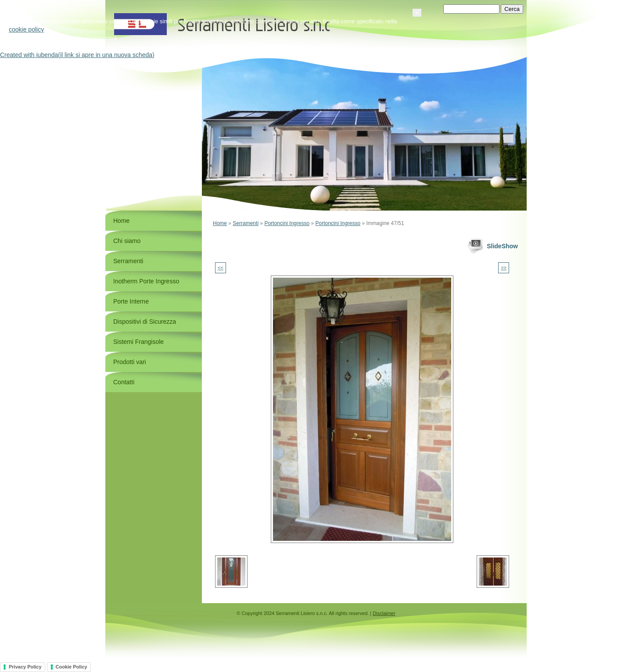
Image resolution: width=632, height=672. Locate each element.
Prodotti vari (130, 362)
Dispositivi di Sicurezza (145, 322)
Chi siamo (127, 241)
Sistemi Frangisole (138, 342)
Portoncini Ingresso (287, 223)
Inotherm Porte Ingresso (146, 281)
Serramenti (246, 223)
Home (220, 223)
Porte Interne (131, 301)
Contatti (124, 382)
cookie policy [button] (136, 642)
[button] (527, 626)
